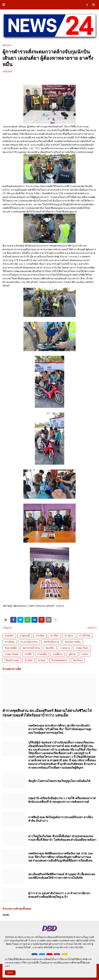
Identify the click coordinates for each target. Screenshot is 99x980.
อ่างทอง (29, 660)
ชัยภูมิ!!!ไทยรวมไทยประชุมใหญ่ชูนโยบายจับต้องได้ (59, 781)
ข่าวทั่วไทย (85, 636)
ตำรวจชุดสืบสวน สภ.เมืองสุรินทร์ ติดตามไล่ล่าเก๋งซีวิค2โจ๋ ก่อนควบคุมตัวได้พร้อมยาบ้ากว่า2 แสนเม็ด (47, 713)
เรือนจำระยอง (12, 660)
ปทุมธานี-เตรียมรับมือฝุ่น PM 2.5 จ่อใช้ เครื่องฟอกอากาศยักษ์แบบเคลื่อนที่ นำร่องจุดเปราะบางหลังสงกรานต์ (62, 800)
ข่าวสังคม (10, 642)
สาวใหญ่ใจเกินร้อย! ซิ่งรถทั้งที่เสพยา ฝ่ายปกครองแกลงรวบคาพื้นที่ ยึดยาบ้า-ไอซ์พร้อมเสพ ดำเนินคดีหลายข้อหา (62, 838)
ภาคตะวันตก (82, 648)
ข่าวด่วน (69, 636)
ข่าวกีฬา (54, 636)
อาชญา (42, 660)
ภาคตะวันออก (12, 654)
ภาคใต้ (28, 654)
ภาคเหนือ (42, 654)
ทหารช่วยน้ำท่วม (31, 648)
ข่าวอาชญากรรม (29, 642)
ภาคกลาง (65, 648)
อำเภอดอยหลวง (59, 660)
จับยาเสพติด (11, 648)
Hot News (78, 660)
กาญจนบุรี (25, 636)
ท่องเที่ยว (50, 648)
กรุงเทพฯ (9, 636)
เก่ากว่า (91, 628)
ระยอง (85, 654)
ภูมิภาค (72, 654)
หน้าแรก (7, 45)
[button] (4, 5)
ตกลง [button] (10, 973)
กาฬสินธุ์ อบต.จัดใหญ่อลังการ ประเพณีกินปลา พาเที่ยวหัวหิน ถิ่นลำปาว (61, 819)
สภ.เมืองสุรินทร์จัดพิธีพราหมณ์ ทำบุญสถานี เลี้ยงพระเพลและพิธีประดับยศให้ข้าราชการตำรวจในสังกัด (62, 876)
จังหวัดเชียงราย (51, 642)
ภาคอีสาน (58, 654)
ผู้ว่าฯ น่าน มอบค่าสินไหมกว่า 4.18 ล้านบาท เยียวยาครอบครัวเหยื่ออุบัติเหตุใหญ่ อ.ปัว (59, 895)
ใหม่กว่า (8, 628)
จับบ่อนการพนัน (73, 642)
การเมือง (40, 636)
